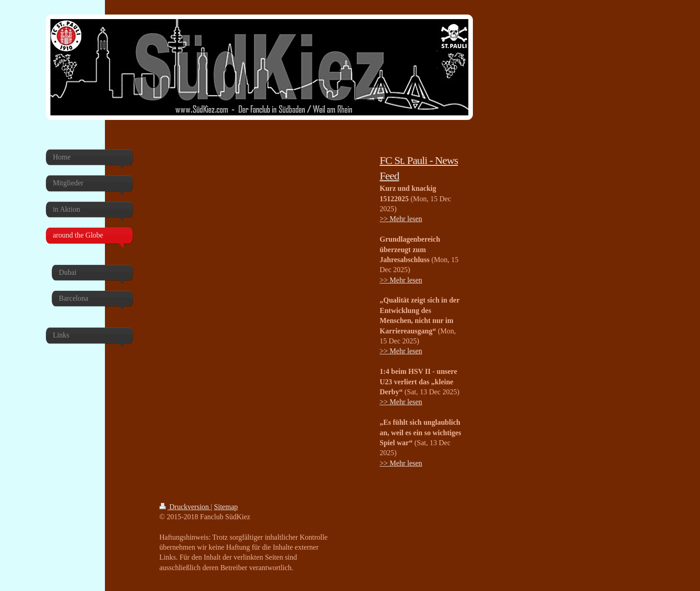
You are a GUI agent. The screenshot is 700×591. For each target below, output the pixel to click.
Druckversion (185, 507)
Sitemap (226, 507)
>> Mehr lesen (401, 219)
